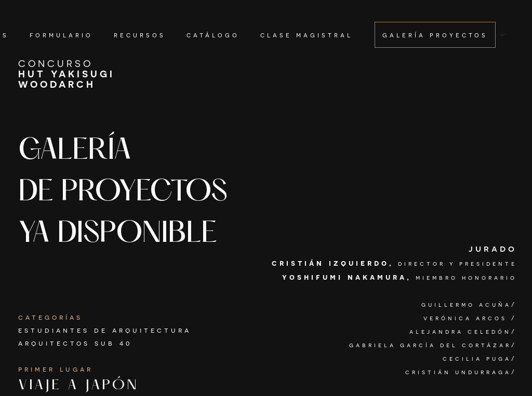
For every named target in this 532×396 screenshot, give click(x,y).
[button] (440, 35)
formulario (61, 35)
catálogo (213, 35)
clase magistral (307, 35)
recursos (140, 35)
